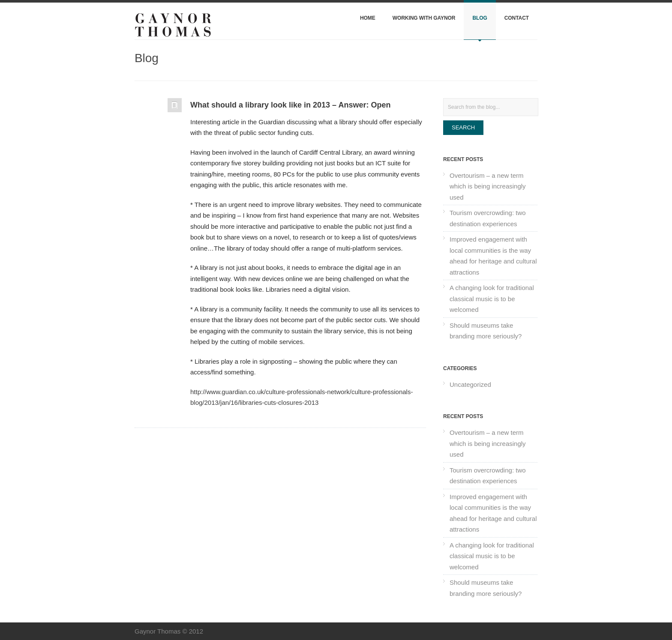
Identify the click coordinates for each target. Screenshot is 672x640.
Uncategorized (470, 384)
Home (368, 18)
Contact (517, 18)
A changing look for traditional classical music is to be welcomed (492, 299)
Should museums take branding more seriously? (486, 331)
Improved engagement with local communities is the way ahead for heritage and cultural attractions (493, 256)
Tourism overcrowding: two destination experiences (488, 218)
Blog (480, 18)
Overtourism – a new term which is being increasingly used (488, 186)
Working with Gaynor (424, 18)
